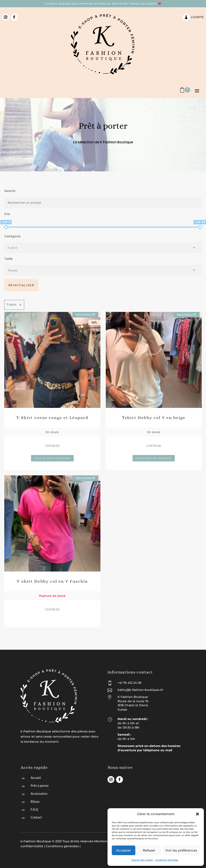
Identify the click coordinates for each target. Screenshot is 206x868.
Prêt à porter (40, 786)
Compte (197, 17)
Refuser (149, 850)
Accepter (123, 850)
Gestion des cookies (142, 860)
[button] (197, 814)
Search (10, 191)
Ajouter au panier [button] (154, 458)
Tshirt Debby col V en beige (154, 418)
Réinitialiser (21, 285)
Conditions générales (167, 860)
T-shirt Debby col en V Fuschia (52, 581)
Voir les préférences (181, 850)
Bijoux (35, 801)
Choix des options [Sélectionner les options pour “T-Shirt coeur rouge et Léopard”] (52, 458)
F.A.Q (34, 809)
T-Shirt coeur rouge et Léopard (52, 418)
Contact (36, 817)
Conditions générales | (63, 846)
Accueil (36, 778)
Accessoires (39, 793)
